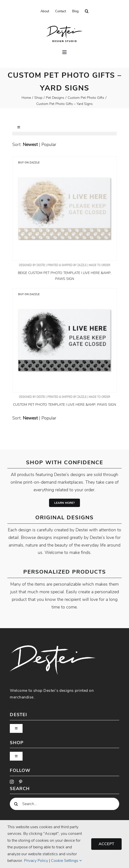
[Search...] (64, 804)
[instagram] (12, 782)
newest (30, 145)
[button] (87, 11)
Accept (106, 844)
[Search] (16, 804)
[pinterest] (21, 782)
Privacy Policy (36, 861)
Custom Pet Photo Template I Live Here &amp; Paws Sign (64, 405)
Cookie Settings (66, 861)
